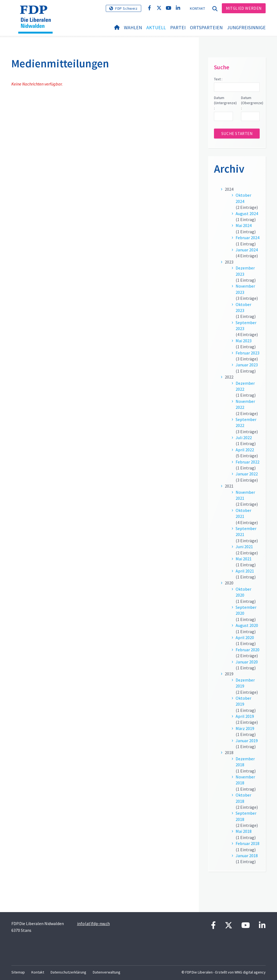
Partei (178, 27)
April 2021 (245, 571)
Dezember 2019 (245, 683)
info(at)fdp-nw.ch (93, 923)
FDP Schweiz (126, 8)
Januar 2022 (247, 474)
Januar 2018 (247, 856)
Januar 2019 (247, 741)
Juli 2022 (244, 438)
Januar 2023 (247, 365)
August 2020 (247, 625)
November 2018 (245, 780)
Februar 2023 (248, 353)
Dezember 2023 (245, 271)
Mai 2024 (244, 225)
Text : (218, 79)
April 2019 (245, 716)
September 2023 (246, 325)
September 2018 (246, 816)
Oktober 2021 (243, 513)
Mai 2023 (244, 341)
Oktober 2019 (243, 701)
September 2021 (246, 531)
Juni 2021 (244, 547)
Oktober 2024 (243, 198)
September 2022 (246, 422)
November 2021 (245, 495)
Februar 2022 (248, 462)
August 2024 (247, 213)
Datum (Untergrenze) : (223, 103)
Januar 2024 (247, 250)
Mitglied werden (244, 8)
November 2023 (245, 289)
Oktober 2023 (243, 307)
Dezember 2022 (245, 386)
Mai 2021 (244, 559)
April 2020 (245, 637)
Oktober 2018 (243, 798)
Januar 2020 (247, 662)
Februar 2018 (248, 843)
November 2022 (245, 404)
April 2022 (245, 450)
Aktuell (156, 27)
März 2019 (245, 728)
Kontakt (198, 8)
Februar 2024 (248, 238)
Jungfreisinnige (246, 27)
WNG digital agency (250, 972)
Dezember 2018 (245, 762)
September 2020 (246, 610)
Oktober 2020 (243, 592)
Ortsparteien (206, 27)
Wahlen (133, 27)
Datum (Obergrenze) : (250, 103)
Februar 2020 (248, 650)
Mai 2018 (244, 831)
